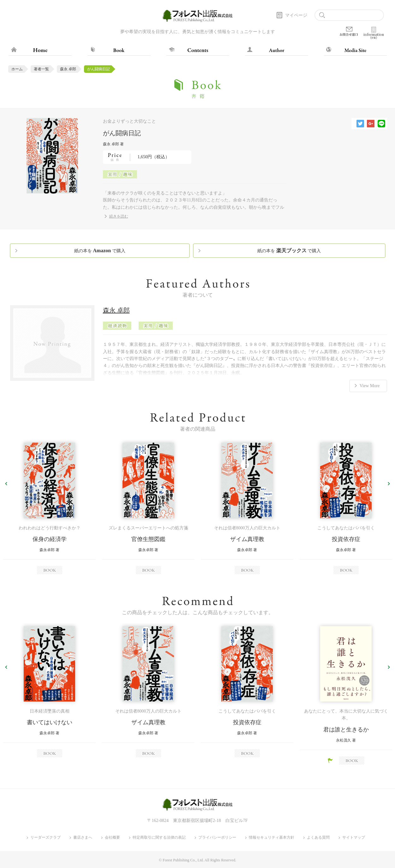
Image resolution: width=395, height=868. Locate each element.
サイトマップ (354, 838)
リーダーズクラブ (45, 838)
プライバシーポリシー (217, 838)
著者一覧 (41, 69)
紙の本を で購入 (100, 250)
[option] (49, 508)
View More (370, 386)
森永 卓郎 (68, 69)
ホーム (17, 69)
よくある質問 (318, 838)
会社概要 (112, 838)
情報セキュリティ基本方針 (272, 838)
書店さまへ (83, 838)
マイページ (296, 15)
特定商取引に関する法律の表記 (159, 838)
